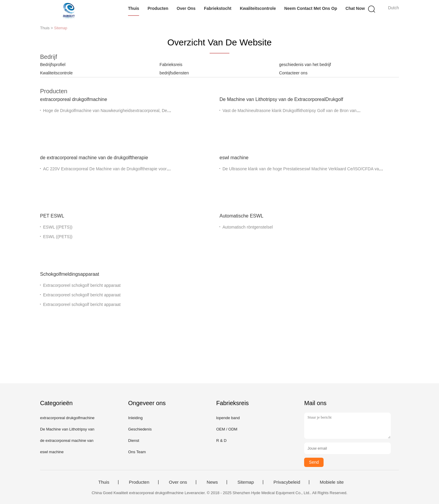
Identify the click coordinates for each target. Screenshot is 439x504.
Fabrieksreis (171, 65)
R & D (221, 441)
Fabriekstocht (218, 8)
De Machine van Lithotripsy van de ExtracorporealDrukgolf (281, 99)
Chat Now (355, 8)
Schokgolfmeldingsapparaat (70, 274)
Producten (158, 8)
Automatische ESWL (241, 216)
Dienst (134, 441)
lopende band (228, 418)
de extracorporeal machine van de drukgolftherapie (94, 158)
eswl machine (234, 158)
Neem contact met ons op (311, 8)
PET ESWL (52, 216)
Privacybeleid (287, 482)
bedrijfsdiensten (174, 73)
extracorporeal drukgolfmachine (74, 99)
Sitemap (246, 482)
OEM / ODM (227, 429)
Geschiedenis (140, 429)
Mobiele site (332, 482)
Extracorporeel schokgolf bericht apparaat (82, 285)
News (212, 482)
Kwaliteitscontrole (258, 8)
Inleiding (135, 418)
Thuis (134, 8)
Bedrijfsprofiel (53, 65)
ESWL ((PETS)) (58, 227)
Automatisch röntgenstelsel (248, 227)
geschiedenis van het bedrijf (305, 65)
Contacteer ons (293, 73)
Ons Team (137, 452)
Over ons (186, 8)
